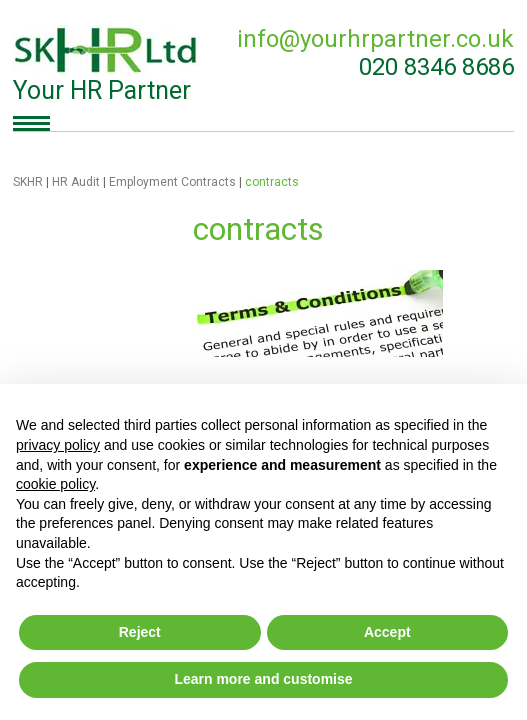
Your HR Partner (106, 65)
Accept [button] (387, 632)
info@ (375, 39)
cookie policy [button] (55, 484)
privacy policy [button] (58, 445)
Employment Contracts (172, 182)
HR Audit (76, 182)
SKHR (28, 182)
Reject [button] (140, 632)
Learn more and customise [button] (263, 679)
